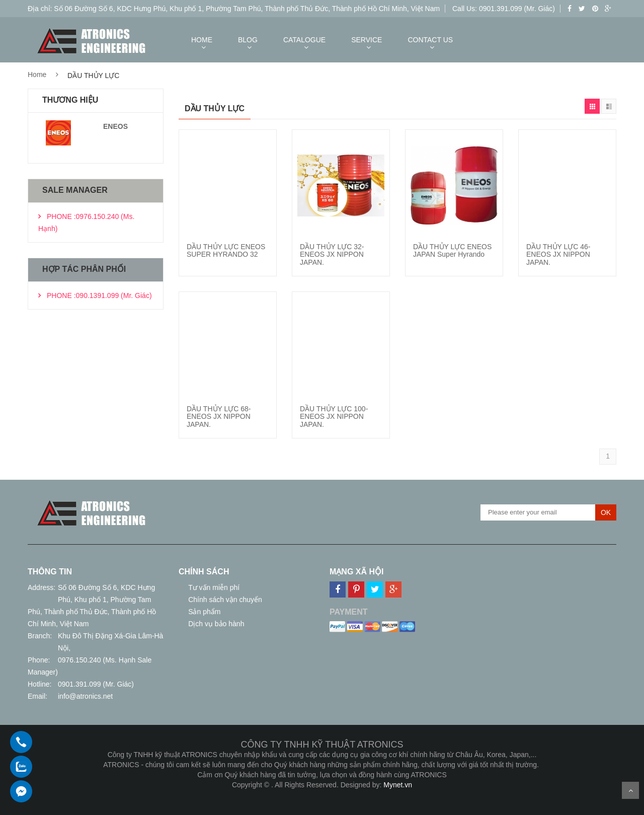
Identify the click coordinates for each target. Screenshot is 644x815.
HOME (202, 40)
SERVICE (367, 40)
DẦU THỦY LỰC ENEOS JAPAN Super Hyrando (452, 250)
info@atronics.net (85, 696)
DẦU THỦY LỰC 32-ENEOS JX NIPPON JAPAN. (332, 254)
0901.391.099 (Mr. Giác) (96, 684)
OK (606, 512)
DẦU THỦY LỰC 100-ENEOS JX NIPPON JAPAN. (334, 417)
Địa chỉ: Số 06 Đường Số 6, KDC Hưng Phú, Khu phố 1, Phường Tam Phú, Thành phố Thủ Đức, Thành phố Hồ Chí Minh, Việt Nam (234, 9)
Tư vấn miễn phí (213, 587)
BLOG (248, 40)
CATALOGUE (304, 40)
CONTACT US (430, 40)
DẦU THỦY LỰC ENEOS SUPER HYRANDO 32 (226, 250)
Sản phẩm (203, 612)
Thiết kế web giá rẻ (322, 795)
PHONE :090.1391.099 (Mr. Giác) (99, 295)
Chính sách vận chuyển (224, 600)
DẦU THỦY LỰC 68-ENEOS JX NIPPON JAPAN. (219, 417)
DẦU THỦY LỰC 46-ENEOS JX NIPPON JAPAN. (558, 254)
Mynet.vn (398, 785)
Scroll (630, 790)
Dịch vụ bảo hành (215, 624)
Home (37, 75)
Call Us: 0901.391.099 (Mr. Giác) (504, 9)
